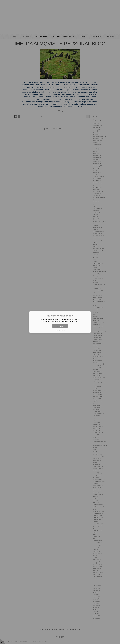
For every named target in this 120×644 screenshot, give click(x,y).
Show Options (60, 330)
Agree (60, 326)
